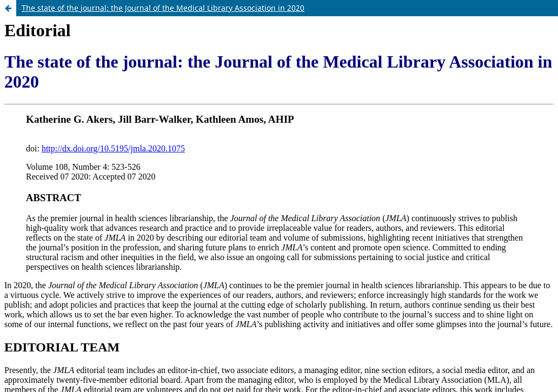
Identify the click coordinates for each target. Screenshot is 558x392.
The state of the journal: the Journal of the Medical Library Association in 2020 (163, 8)
